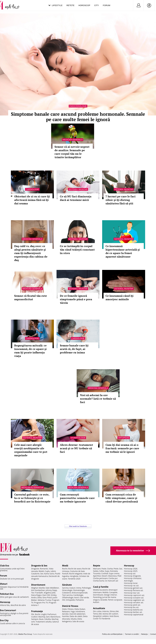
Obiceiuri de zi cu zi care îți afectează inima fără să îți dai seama (32, 200)
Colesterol (67, 593)
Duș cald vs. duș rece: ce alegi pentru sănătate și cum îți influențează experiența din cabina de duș (31, 253)
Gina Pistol (47, 597)
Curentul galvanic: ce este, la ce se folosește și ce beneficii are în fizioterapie (32, 498)
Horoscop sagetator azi (134, 600)
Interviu (106, 611)
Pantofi (65, 574)
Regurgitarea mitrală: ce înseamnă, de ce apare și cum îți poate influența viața (30, 351)
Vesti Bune (114, 616)
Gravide (104, 600)
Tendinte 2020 (74, 579)
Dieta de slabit (76, 616)
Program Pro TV (41, 603)
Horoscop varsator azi (134, 602)
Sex (42, 574)
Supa (107, 571)
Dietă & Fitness (70, 606)
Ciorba (110, 569)
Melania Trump (44, 600)
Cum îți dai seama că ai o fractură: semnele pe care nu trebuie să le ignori (122, 448)
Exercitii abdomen (77, 614)
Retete (70, 5)
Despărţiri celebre (101, 616)
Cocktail (105, 573)
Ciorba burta (99, 581)
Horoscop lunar (131, 583)
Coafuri (34, 617)
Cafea (102, 571)
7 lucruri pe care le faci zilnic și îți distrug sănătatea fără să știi (120, 200)
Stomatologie (78, 438)
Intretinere (80, 611)
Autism (96, 602)
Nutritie (66, 616)
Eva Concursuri (8, 610)
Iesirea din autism (110, 614)
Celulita (48, 619)
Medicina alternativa (32, 487)
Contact (153, 634)
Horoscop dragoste (132, 576)
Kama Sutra (49, 574)
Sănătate (67, 585)
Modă (65, 566)
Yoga (73, 611)
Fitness (71, 609)
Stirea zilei (114, 611)
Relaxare (66, 611)
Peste (116, 569)
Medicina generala (73, 140)
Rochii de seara (75, 569)
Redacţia (144, 634)
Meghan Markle (38, 588)
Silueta (74, 619)
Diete (64, 609)
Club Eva (5, 566)
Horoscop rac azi (131, 586)
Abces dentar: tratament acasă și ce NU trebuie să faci (76, 448)
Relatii (41, 571)
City (97, 5)
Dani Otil (46, 595)
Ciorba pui (113, 578)
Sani (48, 617)
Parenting (97, 597)
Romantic (44, 569)
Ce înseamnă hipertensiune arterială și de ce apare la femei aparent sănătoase (123, 251)
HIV (64, 600)
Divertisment (38, 585)
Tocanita (97, 573)
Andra (34, 597)
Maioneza (112, 576)
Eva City (4, 620)
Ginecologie (67, 590)
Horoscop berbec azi (133, 612)
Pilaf (119, 576)
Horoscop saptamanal (134, 615)
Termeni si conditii (132, 634)
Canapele (113, 592)
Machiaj (42, 617)
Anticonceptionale (80, 593)
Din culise (97, 611)
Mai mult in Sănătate (78, 526)
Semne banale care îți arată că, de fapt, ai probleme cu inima (74, 349)
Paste (104, 569)
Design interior (110, 595)
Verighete (74, 576)
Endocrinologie (78, 106)
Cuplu (47, 571)
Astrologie (128, 581)
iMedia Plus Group (25, 634)
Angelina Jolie (50, 593)
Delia (40, 597)
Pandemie (106, 619)
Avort (77, 597)
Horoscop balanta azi (133, 610)
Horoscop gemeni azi (133, 588)
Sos (121, 569)
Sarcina (65, 588)
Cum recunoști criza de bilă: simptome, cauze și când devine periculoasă (122, 498)
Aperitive (97, 576)
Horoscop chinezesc (133, 578)
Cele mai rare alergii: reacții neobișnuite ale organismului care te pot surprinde (31, 450)
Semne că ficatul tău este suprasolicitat (31, 297)
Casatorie (35, 574)
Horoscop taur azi (132, 593)
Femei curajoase (115, 600)
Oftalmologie (68, 597)
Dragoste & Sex (39, 566)
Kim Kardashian (38, 590)
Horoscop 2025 (131, 571)
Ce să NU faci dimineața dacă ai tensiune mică (76, 198)
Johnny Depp (51, 590)
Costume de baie (77, 571)
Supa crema (114, 573)
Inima (79, 588)
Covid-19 (97, 619)
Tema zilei (97, 614)
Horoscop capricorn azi (134, 595)
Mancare (97, 569)
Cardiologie (32, 189)
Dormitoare (98, 595)
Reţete (97, 566)
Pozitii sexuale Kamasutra (46, 575)
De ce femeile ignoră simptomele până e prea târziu (76, 299)
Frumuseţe (37, 611)
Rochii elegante (76, 574)
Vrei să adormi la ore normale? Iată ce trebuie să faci (98, 399)
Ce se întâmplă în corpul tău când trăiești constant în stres (77, 250)
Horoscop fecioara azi (134, 590)
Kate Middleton (52, 588)
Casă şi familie (101, 587)
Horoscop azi (130, 573)
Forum (107, 5)
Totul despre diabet (27, 376)
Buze (41, 619)
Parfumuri (52, 614)
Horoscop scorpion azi (134, 598)
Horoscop (84, 5)
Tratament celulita (44, 622)
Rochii (38, 614)
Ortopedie (124, 438)
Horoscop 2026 (131, 569)
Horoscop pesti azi (132, 605)
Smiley (54, 595)
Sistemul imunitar (78, 189)
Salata (96, 571)
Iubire (53, 571)
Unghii (44, 614)
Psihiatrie (80, 600)
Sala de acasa (78, 621)
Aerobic (66, 614)
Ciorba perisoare (100, 578)
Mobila (105, 592)
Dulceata (114, 571)
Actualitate (99, 608)
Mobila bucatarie (100, 590)
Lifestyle (57, 5)
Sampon (35, 619)
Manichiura (55, 617)
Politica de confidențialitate (112, 634)
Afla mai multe (18, 383)
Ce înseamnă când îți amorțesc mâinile (119, 297)
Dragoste (35, 569)
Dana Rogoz (36, 595)
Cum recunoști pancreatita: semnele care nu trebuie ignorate (77, 498)
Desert (105, 576)
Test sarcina (67, 595)
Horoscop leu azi (131, 607)
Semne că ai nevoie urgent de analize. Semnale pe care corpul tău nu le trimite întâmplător (72, 152)
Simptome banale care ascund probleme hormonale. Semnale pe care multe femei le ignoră (78, 117)
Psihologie (86, 588)
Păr (33, 614)
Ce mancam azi (111, 581)
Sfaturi (4, 584)
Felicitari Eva (7, 594)
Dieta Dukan (80, 609)
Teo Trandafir (37, 593)
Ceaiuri (72, 588)
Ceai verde (84, 597)
